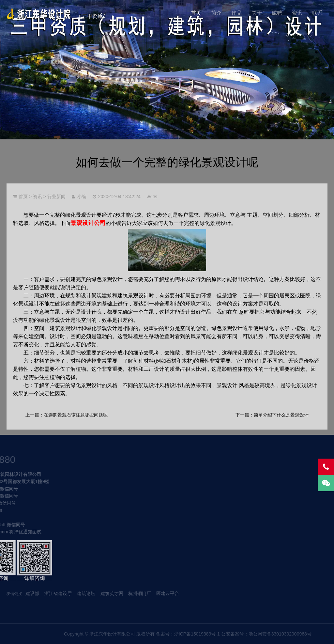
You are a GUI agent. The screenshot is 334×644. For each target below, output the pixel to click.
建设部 (32, 593)
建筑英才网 (112, 593)
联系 (317, 13)
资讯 (297, 13)
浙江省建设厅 (59, 593)
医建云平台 (168, 593)
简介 (216, 13)
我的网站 (59, 14)
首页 (196, 13)
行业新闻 (56, 196)
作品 (236, 13)
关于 (257, 13)
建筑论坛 (86, 593)
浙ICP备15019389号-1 (310, 634)
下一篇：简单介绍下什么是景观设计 (272, 415)
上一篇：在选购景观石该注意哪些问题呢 (67, 415)
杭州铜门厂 (140, 593)
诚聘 (277, 13)
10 (195, 129)
